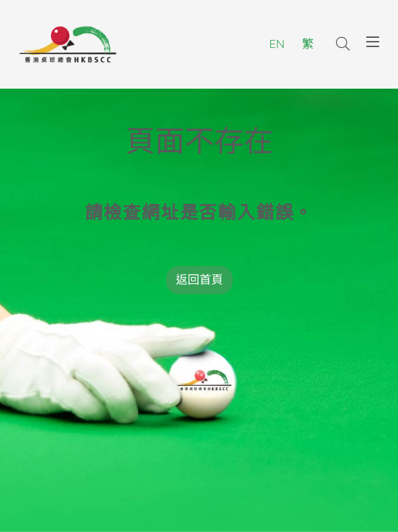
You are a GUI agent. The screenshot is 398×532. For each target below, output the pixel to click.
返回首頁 (199, 280)
